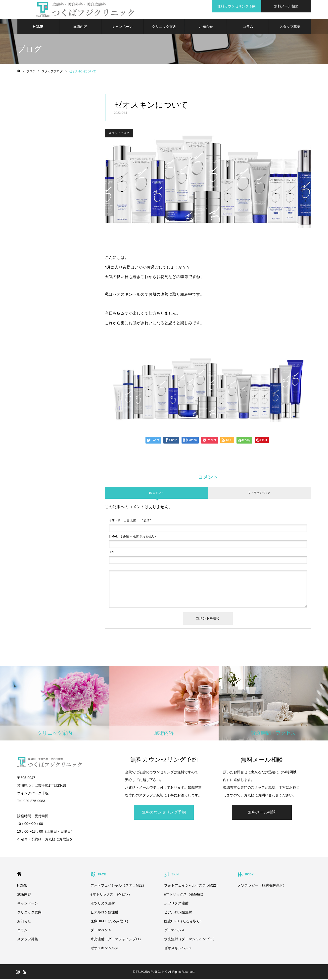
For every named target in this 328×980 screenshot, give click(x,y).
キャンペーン (122, 27)
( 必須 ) (130, 522)
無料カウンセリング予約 (164, 813)
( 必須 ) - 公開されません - (132, 537)
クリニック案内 (164, 27)
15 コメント (156, 493)
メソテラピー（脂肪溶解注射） (262, 886)
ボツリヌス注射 (103, 904)
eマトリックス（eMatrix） (111, 895)
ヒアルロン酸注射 (104, 913)
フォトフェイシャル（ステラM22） (118, 886)
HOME (38, 27)
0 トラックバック (259, 493)
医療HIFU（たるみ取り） (110, 922)
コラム (248, 27)
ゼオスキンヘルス (104, 949)
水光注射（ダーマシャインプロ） (117, 940)
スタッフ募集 (290, 27)
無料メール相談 (262, 813)
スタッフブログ (119, 134)
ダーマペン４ (101, 931)
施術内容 (80, 27)
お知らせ (206, 27)
